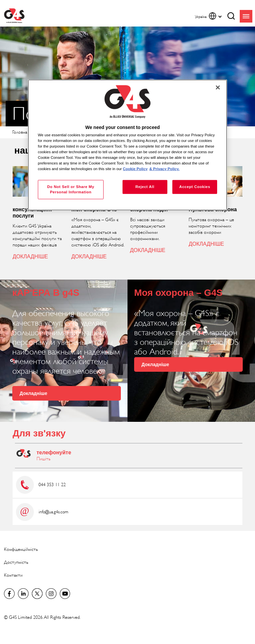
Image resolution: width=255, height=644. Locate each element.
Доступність (16, 562)
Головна (20, 132)
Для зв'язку (39, 433)
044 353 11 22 (52, 485)
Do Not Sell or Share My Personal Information (71, 189)
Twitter (37, 594)
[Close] (218, 88)
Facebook (9, 594)
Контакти (13, 575)
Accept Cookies (195, 187)
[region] (127, 145)
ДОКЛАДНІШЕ (30, 257)
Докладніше (33, 393)
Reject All (145, 187)
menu (246, 16)
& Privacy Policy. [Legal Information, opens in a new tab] (165, 169)
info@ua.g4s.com (53, 512)
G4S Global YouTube (65, 594)
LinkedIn (23, 594)
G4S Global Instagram (51, 594)
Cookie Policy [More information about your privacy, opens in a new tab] (135, 169)
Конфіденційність (21, 549)
